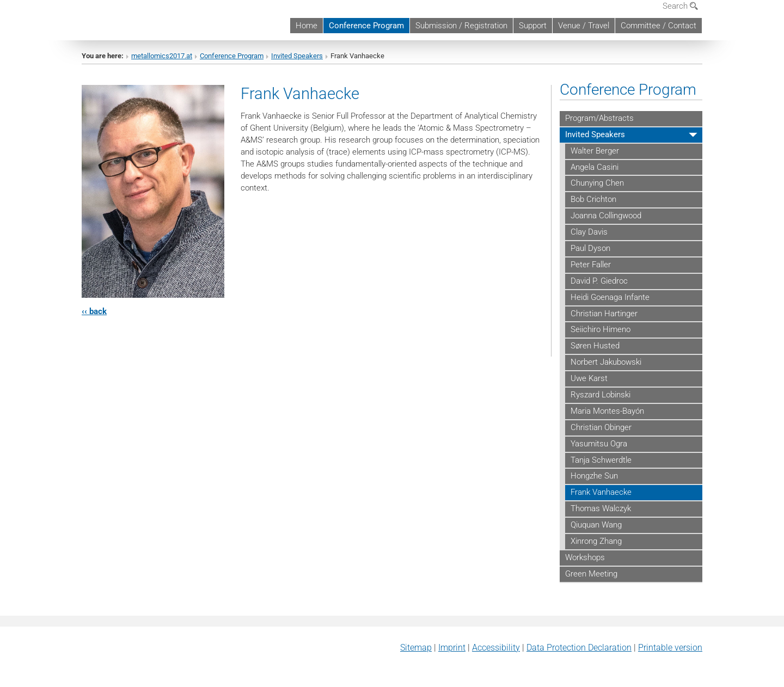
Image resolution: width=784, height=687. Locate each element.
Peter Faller (591, 265)
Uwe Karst (589, 378)
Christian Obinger (601, 427)
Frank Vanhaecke (601, 492)
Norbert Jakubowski (606, 362)
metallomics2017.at (162, 56)
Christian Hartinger (604, 314)
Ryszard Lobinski (601, 395)
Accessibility (496, 648)
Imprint (452, 648)
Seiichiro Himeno (601, 329)
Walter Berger (595, 151)
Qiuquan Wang (596, 525)
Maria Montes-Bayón (607, 411)
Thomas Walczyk (601, 508)
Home (307, 26)
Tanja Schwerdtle (601, 460)
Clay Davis (589, 232)
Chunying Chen (597, 183)
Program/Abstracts (599, 118)
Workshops (585, 557)
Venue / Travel (584, 26)
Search (680, 6)
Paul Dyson (590, 248)
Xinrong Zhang (596, 541)
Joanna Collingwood (606, 216)
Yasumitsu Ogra (599, 444)
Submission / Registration (461, 26)
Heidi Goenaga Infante (610, 297)
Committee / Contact (659, 26)
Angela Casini (595, 167)
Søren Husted (595, 346)
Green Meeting (591, 574)
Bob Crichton (593, 199)
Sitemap (416, 648)
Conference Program (366, 26)
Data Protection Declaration (579, 648)
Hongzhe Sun (594, 476)
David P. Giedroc (599, 281)
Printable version (670, 648)
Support (533, 26)
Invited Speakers (297, 56)
